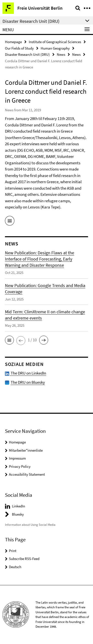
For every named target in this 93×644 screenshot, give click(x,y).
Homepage (13, 42)
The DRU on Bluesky (28, 382)
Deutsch (15, 567)
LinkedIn (18, 506)
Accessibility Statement (27, 474)
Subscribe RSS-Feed (24, 559)
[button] (9, 340)
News (61, 54)
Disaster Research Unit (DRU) (27, 54)
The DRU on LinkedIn (26, 373)
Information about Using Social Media (30, 525)
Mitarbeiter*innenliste (26, 450)
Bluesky (18, 514)
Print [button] (13, 551)
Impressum (17, 458)
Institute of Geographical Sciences (55, 42)
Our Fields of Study (19, 48)
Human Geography (55, 48)
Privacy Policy (20, 466)
